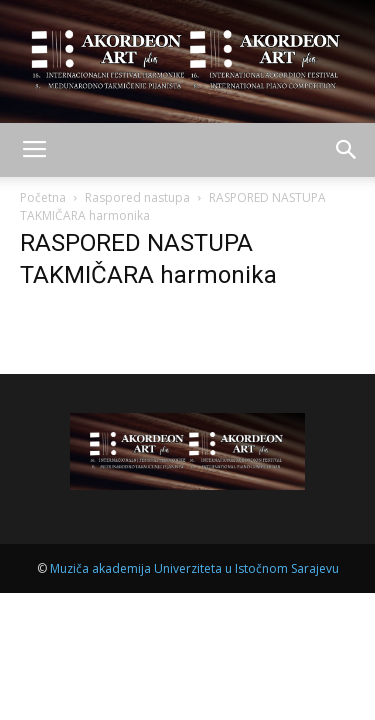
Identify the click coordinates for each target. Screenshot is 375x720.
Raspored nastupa (137, 197)
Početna (43, 197)
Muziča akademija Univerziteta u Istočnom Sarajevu (194, 568)
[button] (347, 150)
